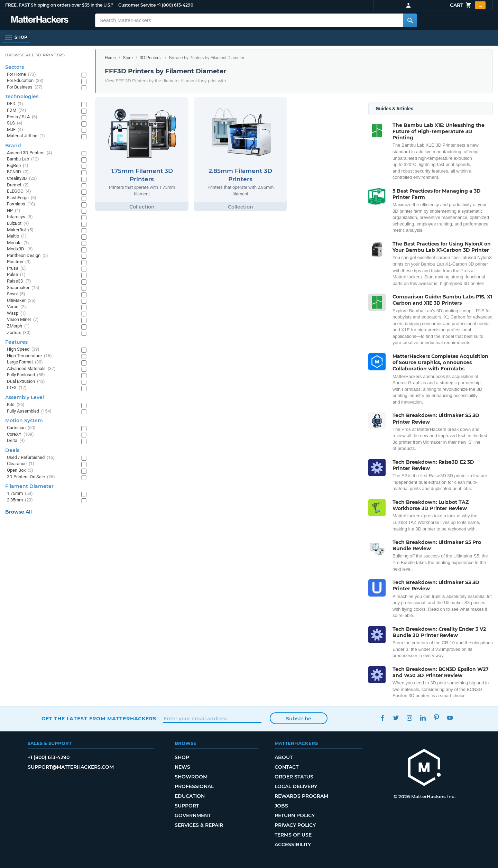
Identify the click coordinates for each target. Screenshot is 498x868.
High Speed (23, 349)
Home (110, 58)
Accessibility (293, 844)
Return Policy (295, 815)
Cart (468, 5)
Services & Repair (199, 825)
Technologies (22, 96)
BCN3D (18, 172)
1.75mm (20, 494)
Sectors (15, 67)
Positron (19, 262)
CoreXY (20, 435)
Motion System (24, 421)
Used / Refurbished (31, 458)
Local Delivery (296, 786)
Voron (16, 307)
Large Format (25, 362)
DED (15, 104)
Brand (13, 146)
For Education (25, 81)
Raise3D (19, 281)
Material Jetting (26, 136)
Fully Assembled (29, 411)
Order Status (294, 777)
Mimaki (18, 243)
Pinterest (436, 718)
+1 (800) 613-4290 (175, 5)
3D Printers (150, 58)
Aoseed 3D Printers (30, 153)
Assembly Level (25, 397)
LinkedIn (423, 718)
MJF (15, 130)
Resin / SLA (22, 117)
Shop (182, 757)
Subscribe (299, 719)
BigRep (18, 166)
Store (128, 58)
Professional (194, 786)
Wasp (16, 313)
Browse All (19, 512)
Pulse (16, 275)
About (284, 757)
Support (187, 806)
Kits (16, 405)
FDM (17, 110)
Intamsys (20, 217)
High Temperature (29, 356)
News (182, 767)
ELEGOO (19, 191)
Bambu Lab (23, 159)
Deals (12, 450)
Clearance (21, 464)
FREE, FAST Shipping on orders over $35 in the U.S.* (59, 5)
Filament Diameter (29, 486)
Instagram (409, 718)
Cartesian (21, 428)
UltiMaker (21, 301)
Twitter (396, 718)
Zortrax (19, 333)
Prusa (16, 269)
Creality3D (22, 179)
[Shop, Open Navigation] (16, 37)
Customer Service (137, 5)
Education (190, 796)
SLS (15, 123)
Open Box (20, 470)
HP (14, 211)
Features (16, 342)
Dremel (18, 185)
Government (193, 815)
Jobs (281, 806)
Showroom (191, 777)
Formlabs (21, 204)
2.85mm (20, 500)
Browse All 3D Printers (35, 55)
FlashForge (22, 198)
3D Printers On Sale (31, 477)
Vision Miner (23, 320)
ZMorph (18, 326)
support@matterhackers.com (71, 767)
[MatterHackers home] (40, 20)
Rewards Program (301, 796)
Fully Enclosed (26, 375)
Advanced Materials (31, 369)
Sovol (16, 294)
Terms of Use (293, 835)
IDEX (17, 388)
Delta (16, 441)
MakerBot (20, 230)
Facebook (382, 718)
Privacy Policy (295, 825)
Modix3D (20, 249)
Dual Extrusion (26, 382)
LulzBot (18, 224)
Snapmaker (23, 288)
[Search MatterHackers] (410, 20)
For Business (25, 87)
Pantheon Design (27, 256)
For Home (21, 75)
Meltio (17, 236)
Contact (287, 767)
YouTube (450, 718)
